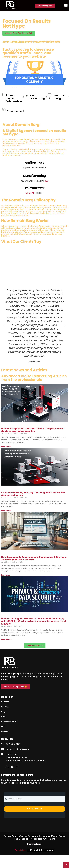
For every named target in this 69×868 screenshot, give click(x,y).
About (4, 716)
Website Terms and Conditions (34, 836)
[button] (5, 73)
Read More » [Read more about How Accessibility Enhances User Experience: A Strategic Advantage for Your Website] (6, 575)
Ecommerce (14, 111)
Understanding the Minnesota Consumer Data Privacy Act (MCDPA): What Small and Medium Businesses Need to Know (34, 621)
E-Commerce (35, 188)
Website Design (59, 97)
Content (30, 193)
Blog (3, 712)
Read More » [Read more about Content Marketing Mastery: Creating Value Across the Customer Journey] (6, 511)
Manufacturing (34, 176)
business (60, 149)
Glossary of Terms (9, 721)
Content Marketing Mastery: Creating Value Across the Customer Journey (33, 494)
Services (5, 702)
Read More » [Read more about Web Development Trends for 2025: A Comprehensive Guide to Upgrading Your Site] (6, 447)
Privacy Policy (11, 836)
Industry (5, 707)
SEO (47, 181)
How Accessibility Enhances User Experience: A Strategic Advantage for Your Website (34, 558)
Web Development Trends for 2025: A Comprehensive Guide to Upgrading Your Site (32, 430)
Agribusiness (35, 162)
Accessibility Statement (43, 839)
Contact (5, 731)
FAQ (3, 726)
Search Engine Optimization (14, 98)
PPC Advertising (38, 97)
